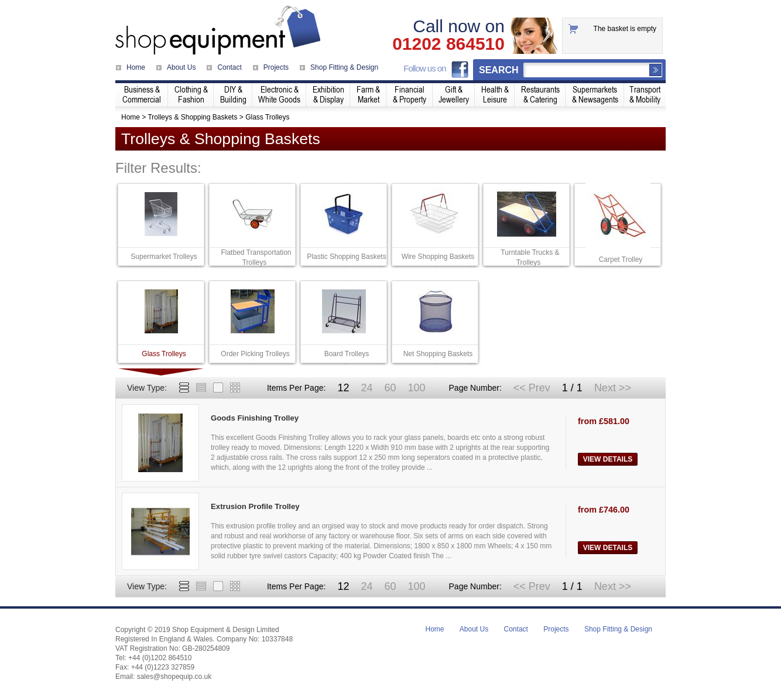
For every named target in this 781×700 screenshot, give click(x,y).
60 (390, 388)
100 (416, 388)
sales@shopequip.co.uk (174, 677)
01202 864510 (448, 44)
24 (366, 388)
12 (343, 388)
